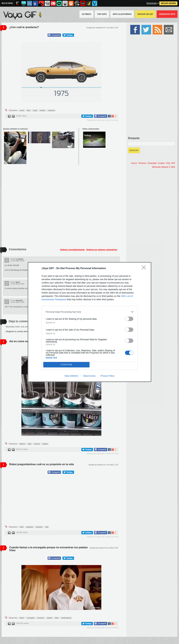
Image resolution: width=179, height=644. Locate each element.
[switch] (129, 319)
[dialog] (89, 322)
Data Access (89, 376)
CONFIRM (66, 365)
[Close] (145, 268)
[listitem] (89, 312)
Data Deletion (71, 376)
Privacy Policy (107, 376)
